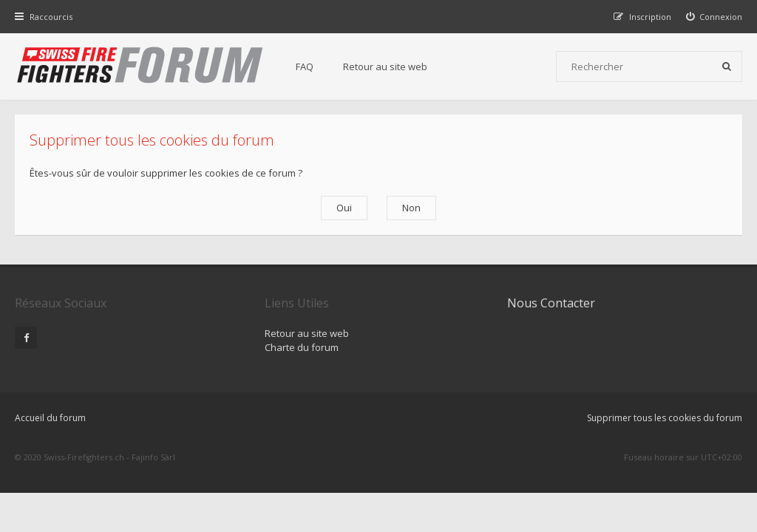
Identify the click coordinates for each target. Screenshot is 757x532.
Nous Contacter (551, 303)
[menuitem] (714, 17)
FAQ (305, 66)
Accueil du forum (50, 418)
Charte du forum (302, 347)
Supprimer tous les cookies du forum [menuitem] (665, 418)
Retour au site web (385, 66)
